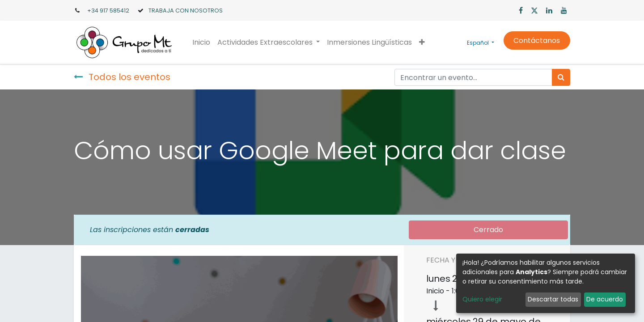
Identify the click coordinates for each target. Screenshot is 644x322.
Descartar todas (553, 299)
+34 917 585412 (108, 11)
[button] (422, 42)
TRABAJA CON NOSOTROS (186, 11)
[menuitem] (201, 42)
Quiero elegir (482, 299)
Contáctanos (537, 40)
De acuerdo (605, 299)
